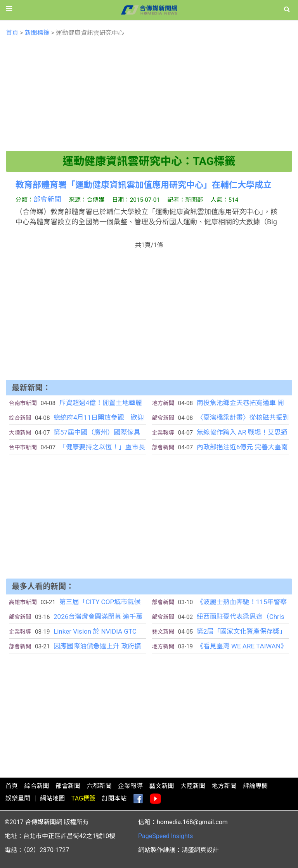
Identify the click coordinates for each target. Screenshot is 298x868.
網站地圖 (52, 798)
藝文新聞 (161, 786)
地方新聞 (224, 786)
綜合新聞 (36, 786)
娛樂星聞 (18, 798)
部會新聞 (47, 199)
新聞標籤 (37, 33)
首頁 (12, 33)
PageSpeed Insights (165, 836)
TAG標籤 (83, 798)
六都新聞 (99, 786)
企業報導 (130, 786)
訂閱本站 (114, 798)
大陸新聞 (193, 786)
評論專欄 (255, 786)
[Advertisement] (149, 97)
